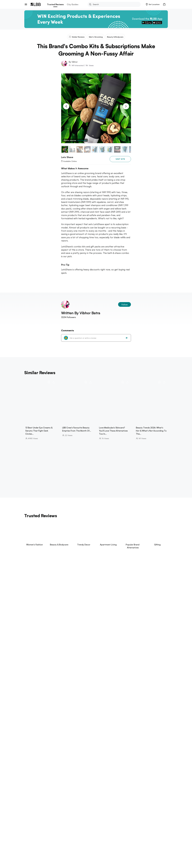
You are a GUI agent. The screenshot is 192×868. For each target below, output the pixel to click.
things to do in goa (33, 799)
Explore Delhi (31, 712)
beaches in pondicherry (59, 757)
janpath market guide (57, 715)
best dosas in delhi (40, 718)
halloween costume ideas (90, 812)
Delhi (32, 820)
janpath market (107, 721)
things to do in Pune (75, 768)
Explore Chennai (33, 754)
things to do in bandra (79, 737)
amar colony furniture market (82, 718)
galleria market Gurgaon (93, 724)
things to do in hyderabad (36, 778)
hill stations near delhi (34, 715)
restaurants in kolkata (75, 788)
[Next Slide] (126, 106)
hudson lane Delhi (72, 724)
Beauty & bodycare (44, 820)
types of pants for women (135, 812)
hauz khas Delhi (144, 718)
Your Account (78, 840)
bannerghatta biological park (63, 747)
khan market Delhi (89, 721)
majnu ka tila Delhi (71, 721)
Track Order (50, 844)
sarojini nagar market (125, 718)
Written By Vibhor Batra (81, 313)
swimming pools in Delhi (49, 721)
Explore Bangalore (33, 743)
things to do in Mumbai (35, 737)
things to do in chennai (35, 757)
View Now (42, 594)
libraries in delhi (106, 718)
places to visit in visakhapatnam (65, 778)
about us (28, 840)
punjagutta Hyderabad (92, 778)
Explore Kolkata (32, 785)
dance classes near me (117, 724)
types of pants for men (66, 812)
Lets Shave (82, 140)
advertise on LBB (32, 853)
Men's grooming (60, 820)
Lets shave (73, 820)
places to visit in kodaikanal (91, 747)
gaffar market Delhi (67, 726)
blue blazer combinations (90, 809)
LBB (26, 820)
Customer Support (53, 848)
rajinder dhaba (76, 715)
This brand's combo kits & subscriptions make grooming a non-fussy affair (109, 820)
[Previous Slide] (66, 106)
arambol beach (51, 799)
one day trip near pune (52, 768)
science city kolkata (53, 788)
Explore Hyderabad (34, 774)
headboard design (112, 812)
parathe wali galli (93, 715)
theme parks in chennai (82, 757)
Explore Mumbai (32, 733)
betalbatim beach (68, 799)
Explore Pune (31, 764)
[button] (153, 4)
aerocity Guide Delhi (125, 721)
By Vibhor (73, 62)
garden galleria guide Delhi (49, 724)
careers (28, 844)
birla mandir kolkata (33, 788)
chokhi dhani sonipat (138, 715)
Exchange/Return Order (55, 840)
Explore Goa (30, 795)
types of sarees (111, 809)
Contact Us (29, 848)
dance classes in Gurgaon (142, 724)
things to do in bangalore (36, 747)
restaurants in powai (57, 737)
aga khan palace (32, 768)
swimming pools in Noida (148, 721)
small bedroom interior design (63, 809)
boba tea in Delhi (59, 718)
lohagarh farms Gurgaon (115, 715)
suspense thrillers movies (36, 809)
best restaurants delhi (46, 726)
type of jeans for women (133, 809)
